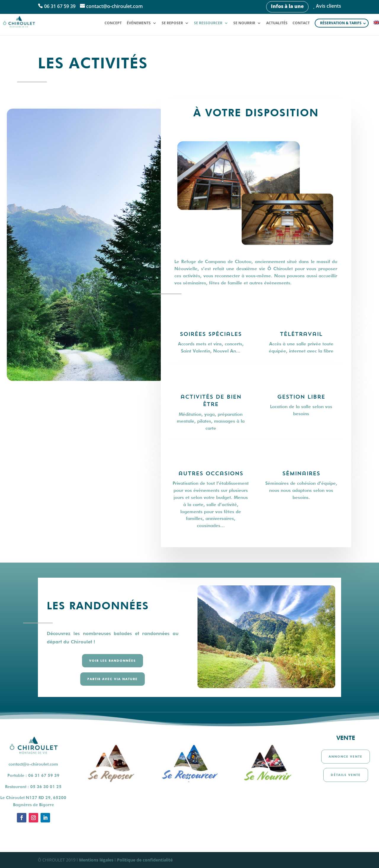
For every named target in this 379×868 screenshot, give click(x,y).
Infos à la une (287, 6)
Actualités (277, 23)
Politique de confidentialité (145, 860)
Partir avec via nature (113, 679)
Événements (139, 23)
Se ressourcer (208, 23)
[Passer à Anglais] (376, 28)
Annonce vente (346, 756)
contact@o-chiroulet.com (114, 7)
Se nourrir (244, 23)
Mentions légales (96, 860)
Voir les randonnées (113, 661)
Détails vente (346, 775)
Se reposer (172, 23)
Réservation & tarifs (341, 23)
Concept (113, 23)
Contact (301, 23)
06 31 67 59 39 (60, 7)
